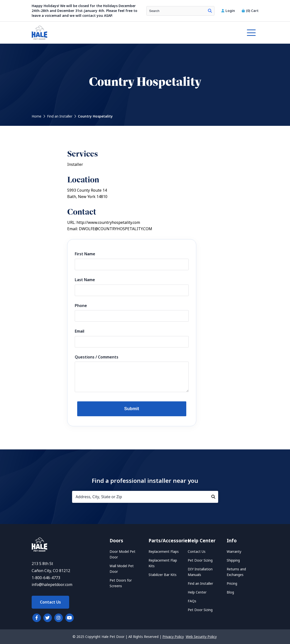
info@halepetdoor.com (52, 585)
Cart (250, 11)
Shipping (233, 560)
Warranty (234, 552)
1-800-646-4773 (46, 578)
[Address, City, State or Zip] (145, 497)
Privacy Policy (173, 637)
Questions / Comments (97, 357)
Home (37, 116)
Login (229, 11)
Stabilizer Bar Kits (163, 575)
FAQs (192, 601)
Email (80, 331)
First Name (85, 254)
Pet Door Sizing (200, 560)
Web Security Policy (201, 637)
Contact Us (50, 602)
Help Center (197, 592)
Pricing (232, 584)
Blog (230, 592)
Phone (81, 306)
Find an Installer (60, 116)
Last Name (85, 280)
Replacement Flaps (164, 552)
